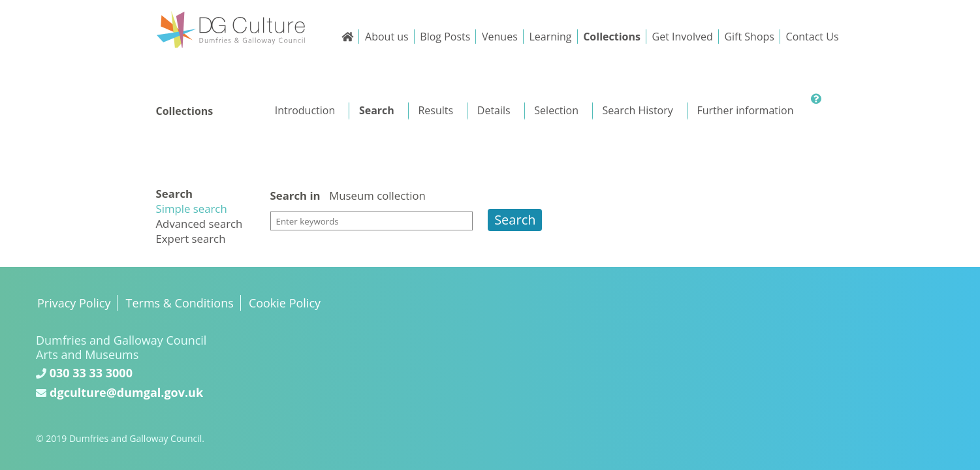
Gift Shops (749, 37)
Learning (550, 37)
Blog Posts (445, 37)
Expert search (191, 239)
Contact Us (813, 37)
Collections (612, 37)
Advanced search (199, 224)
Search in (295, 196)
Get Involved (683, 37)
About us (387, 37)
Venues (500, 37)
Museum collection (377, 196)
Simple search (192, 209)
